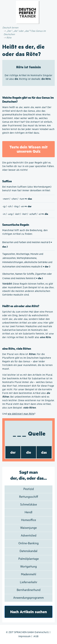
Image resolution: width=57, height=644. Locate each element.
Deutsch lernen (10, 28)
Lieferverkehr (29, 582)
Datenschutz (42, 632)
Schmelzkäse (29, 505)
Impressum (25, 636)
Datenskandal (28, 551)
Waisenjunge (28, 528)
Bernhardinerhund (29, 590)
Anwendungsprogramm (28, 598)
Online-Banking (28, 543)
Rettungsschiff (29, 497)
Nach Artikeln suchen (29, 612)
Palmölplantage (29, 559)
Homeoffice (29, 520)
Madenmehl (29, 574)
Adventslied (29, 536)
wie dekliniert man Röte (21, 414)
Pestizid (29, 489)
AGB (36, 636)
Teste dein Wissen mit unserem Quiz (28, 149)
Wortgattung (28, 567)
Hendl (28, 512)
